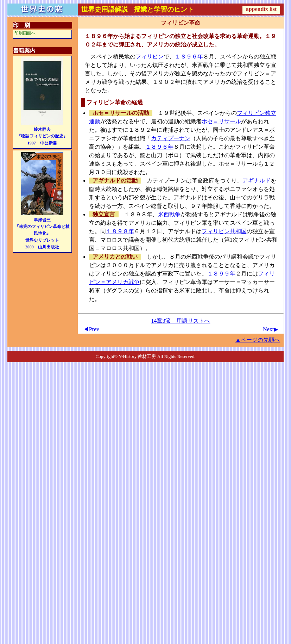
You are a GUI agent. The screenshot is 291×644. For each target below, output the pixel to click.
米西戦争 (169, 214)
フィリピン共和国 (224, 231)
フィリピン (150, 57)
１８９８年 (120, 231)
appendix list (261, 9)
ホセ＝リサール (221, 121)
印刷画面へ (25, 33)
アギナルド (257, 181)
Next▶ (270, 329)
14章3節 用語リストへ (181, 321)
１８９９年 (221, 274)
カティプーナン (171, 138)
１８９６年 (189, 57)
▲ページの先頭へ (258, 340)
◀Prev (91, 329)
